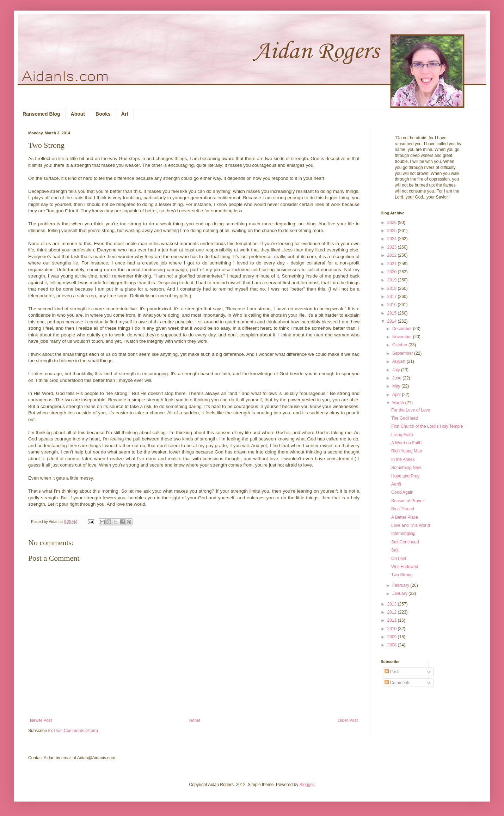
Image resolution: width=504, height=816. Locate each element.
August (399, 361)
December (403, 329)
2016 (393, 305)
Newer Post (41, 720)
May (397, 386)
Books (103, 114)
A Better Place (405, 517)
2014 (393, 321)
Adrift (396, 484)
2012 (393, 612)
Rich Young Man (407, 451)
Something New (406, 468)
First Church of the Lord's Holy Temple (427, 426)
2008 (393, 645)
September (403, 353)
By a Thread (403, 509)
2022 (393, 255)
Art (125, 114)
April (397, 395)
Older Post (348, 720)
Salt (395, 550)
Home (195, 720)
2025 (393, 231)
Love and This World (411, 525)
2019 (393, 280)
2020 (393, 272)
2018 (393, 288)
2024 (393, 239)
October (400, 345)
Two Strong (402, 575)
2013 (393, 604)
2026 (393, 223)
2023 (393, 247)
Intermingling (403, 534)
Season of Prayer (408, 501)
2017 (393, 297)
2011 (393, 620)
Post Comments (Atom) (76, 731)
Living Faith (402, 435)
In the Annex (403, 459)
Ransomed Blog (41, 114)
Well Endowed (405, 567)
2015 (393, 313)
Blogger (307, 785)
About (78, 114)
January (400, 593)
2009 (393, 637)
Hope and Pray (405, 476)
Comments (397, 683)
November (403, 337)
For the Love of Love (411, 410)
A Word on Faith (406, 443)
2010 (393, 629)
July (397, 370)
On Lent (399, 559)
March (399, 403)
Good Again (402, 492)
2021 (393, 264)
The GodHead (404, 418)
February (401, 585)
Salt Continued (405, 542)
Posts (392, 672)
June (397, 378)
